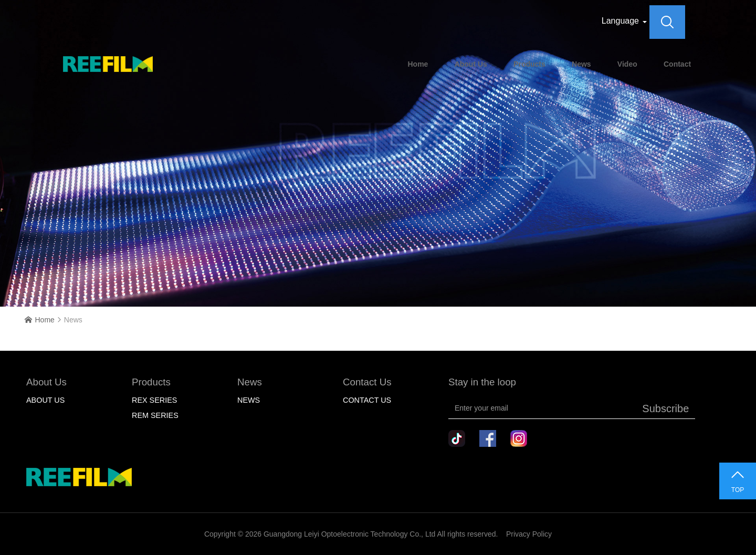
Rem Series (155, 415)
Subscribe (665, 409)
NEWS (249, 400)
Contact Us (367, 400)
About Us (471, 64)
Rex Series (154, 400)
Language (620, 21)
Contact (677, 64)
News (581, 64)
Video (627, 64)
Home (418, 64)
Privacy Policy (529, 534)
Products (529, 64)
